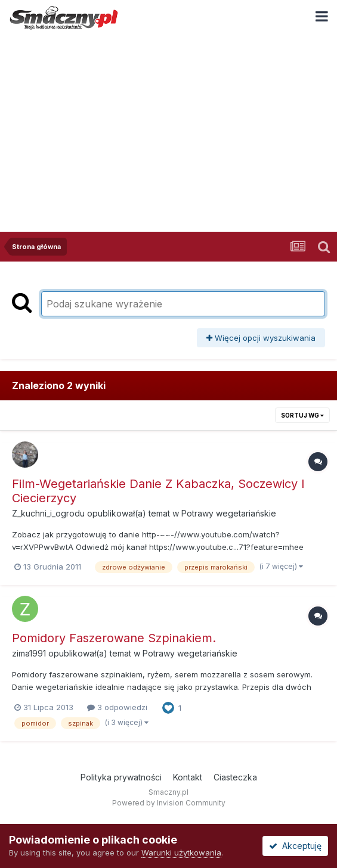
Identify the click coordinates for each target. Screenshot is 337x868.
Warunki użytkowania (181, 853)
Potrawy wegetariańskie (229, 513)
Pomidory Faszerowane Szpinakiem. (114, 638)
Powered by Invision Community (169, 803)
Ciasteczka (235, 777)
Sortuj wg (302, 415)
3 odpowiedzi (117, 707)
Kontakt (188, 777)
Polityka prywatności (121, 777)
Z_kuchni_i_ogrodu (48, 513)
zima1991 (29, 653)
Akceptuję (295, 846)
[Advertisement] (168, 125)
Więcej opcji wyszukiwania (261, 338)
